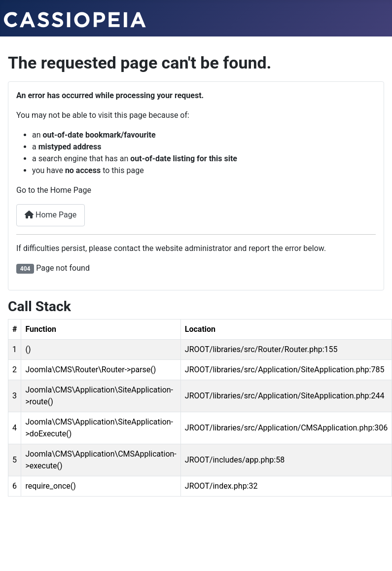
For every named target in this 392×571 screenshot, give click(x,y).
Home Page (51, 215)
